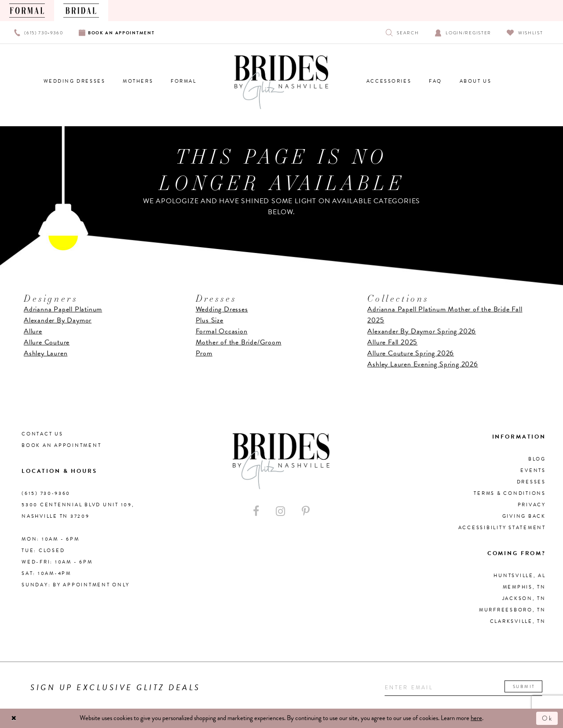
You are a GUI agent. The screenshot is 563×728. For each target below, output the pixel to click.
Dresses (531, 482)
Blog (537, 459)
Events (533, 470)
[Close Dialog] (14, 719)
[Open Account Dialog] (463, 32)
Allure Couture (47, 342)
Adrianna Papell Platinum (63, 309)
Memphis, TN (524, 587)
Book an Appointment (61, 445)
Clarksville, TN (518, 621)
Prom (204, 353)
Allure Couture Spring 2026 (411, 353)
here (476, 718)
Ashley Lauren (46, 353)
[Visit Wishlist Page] (525, 32)
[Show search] (402, 32)
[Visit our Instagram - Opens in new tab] (280, 511)
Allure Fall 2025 (392, 342)
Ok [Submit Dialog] (548, 718)
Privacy (532, 505)
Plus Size (210, 320)
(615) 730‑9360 (46, 493)
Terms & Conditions (510, 493)
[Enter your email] (463, 688)
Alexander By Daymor (58, 320)
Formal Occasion (222, 331)
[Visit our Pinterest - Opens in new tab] (306, 511)
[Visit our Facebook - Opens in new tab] (256, 511)
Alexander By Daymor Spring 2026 (422, 331)
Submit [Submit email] (524, 686)
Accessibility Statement (502, 528)
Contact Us (42, 434)
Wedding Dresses (222, 309)
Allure (33, 331)
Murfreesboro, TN (512, 610)
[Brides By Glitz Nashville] (281, 82)
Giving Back (524, 516)
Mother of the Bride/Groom (239, 342)
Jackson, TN (524, 598)
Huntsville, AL (520, 576)
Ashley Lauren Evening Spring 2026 (422, 364)
